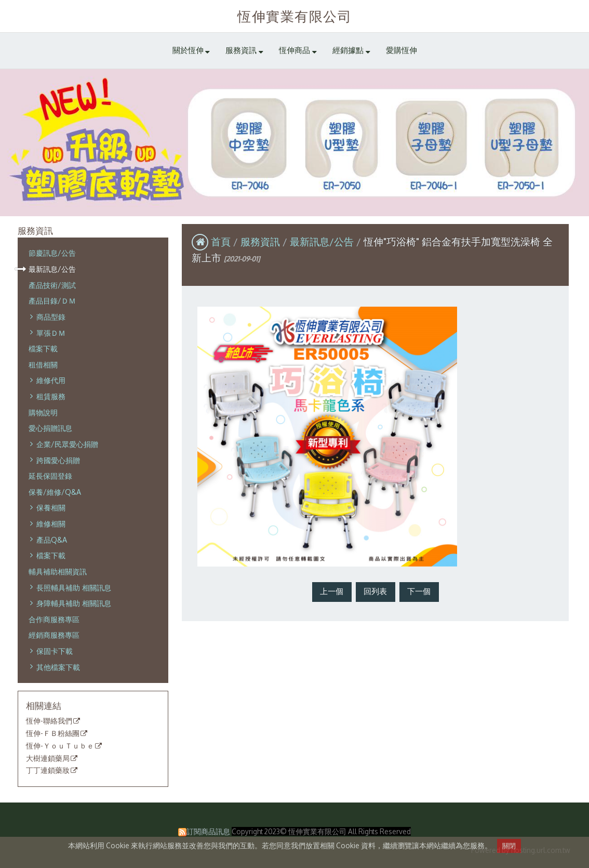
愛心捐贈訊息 (50, 428)
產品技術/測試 (52, 285)
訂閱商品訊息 (208, 831)
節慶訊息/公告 (52, 253)
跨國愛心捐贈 (58, 460)
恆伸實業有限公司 (295, 16)
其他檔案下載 (58, 667)
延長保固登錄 (50, 476)
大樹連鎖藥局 (48, 758)
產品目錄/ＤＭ (52, 300)
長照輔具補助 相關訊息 (74, 587)
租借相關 (43, 364)
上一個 (332, 591)
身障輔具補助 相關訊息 (74, 603)
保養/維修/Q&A (55, 492)
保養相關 (51, 507)
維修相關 (51, 523)
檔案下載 (43, 348)
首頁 (221, 241)
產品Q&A (52, 540)
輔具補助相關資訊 (58, 571)
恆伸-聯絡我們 (49, 721)
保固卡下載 (55, 651)
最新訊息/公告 (52, 269)
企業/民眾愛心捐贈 (67, 444)
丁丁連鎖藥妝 (48, 770)
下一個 (419, 591)
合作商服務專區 (54, 619)
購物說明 (43, 412)
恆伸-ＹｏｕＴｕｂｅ (60, 746)
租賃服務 (51, 396)
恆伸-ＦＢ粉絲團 (53, 733)
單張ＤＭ (51, 333)
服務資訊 (262, 241)
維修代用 (51, 380)
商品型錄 (51, 317)
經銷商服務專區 (54, 635)
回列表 (375, 591)
